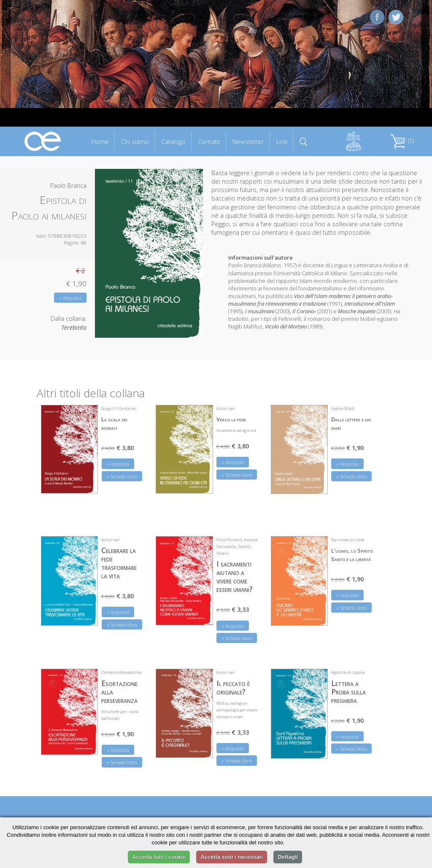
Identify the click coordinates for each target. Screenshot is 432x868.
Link (282, 141)
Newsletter (248, 141)
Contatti (209, 141)
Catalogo (173, 141)
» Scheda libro (122, 476)
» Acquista (70, 298)
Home (100, 141)
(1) (402, 141)
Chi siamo (135, 141)
